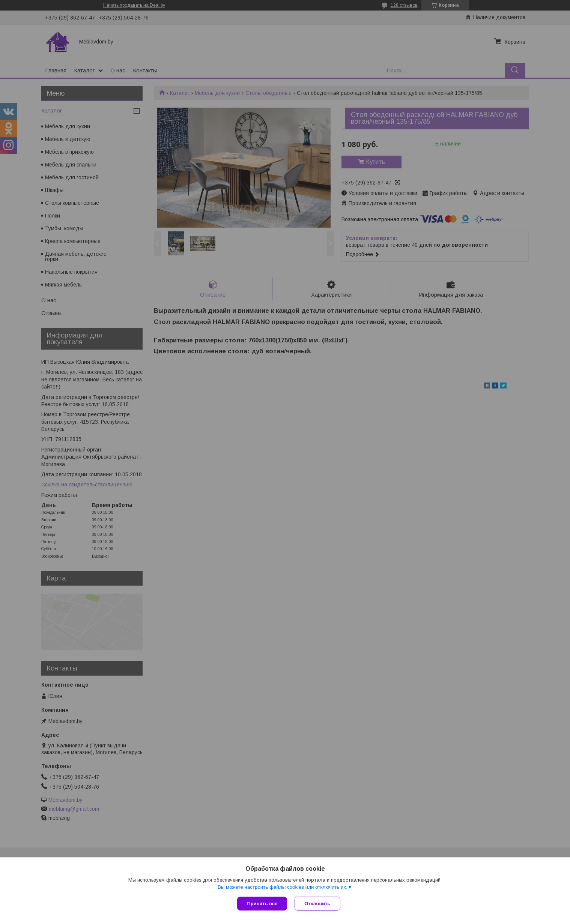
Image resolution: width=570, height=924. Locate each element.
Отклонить (317, 904)
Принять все (262, 904)
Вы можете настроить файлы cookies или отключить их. (283, 887)
